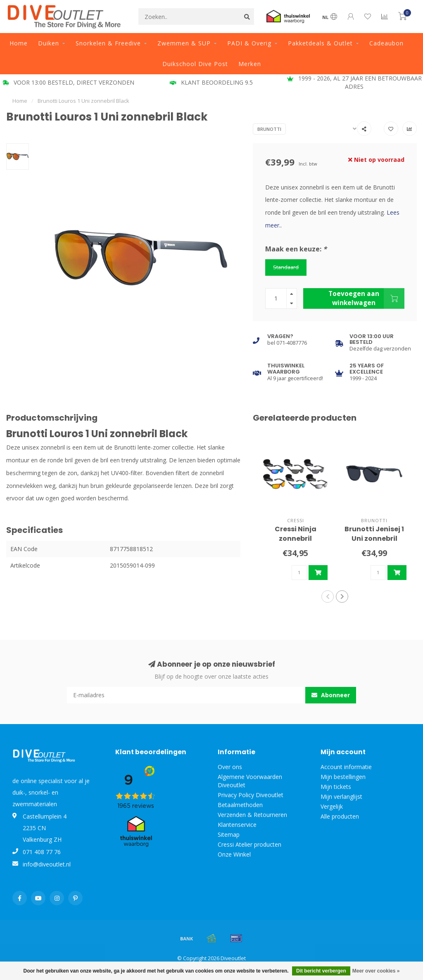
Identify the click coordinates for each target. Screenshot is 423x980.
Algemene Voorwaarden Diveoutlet (250, 781)
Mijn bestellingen (343, 777)
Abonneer (331, 695)
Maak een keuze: (296, 249)
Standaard (286, 267)
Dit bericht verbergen (321, 971)
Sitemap (229, 834)
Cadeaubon (386, 43)
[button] (328, 597)
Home (19, 43)
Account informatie (346, 767)
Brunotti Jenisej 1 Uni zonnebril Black (374, 539)
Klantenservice (237, 825)
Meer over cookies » (376, 971)
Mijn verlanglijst (341, 797)
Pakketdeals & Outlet (320, 43)
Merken (250, 64)
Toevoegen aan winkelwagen (366, 298)
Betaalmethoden (240, 805)
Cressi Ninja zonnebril (296, 534)
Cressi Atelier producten (250, 844)
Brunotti (269, 129)
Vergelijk (332, 806)
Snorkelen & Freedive (108, 43)
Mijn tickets (336, 787)
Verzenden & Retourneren (252, 815)
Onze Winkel (234, 854)
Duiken (49, 43)
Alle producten (340, 816)
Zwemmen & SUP (184, 43)
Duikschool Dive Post (195, 64)
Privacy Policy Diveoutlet (251, 795)
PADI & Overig (249, 43)
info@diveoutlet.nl (47, 864)
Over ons (230, 767)
